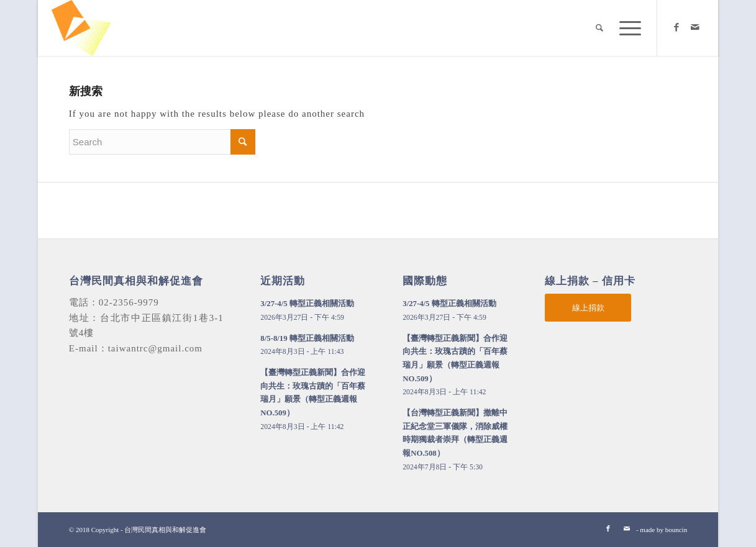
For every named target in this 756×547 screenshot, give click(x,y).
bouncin (676, 530)
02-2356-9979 (129, 302)
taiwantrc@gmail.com (155, 348)
